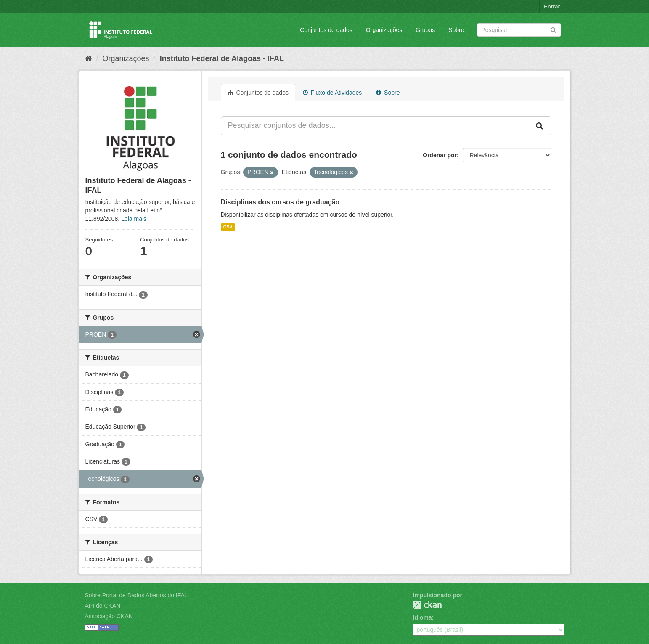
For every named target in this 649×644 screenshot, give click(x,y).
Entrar (552, 7)
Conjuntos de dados (326, 30)
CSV (228, 227)
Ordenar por (440, 155)
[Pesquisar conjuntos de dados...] (375, 126)
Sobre (456, 30)
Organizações (384, 30)
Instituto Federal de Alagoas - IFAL (222, 58)
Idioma (423, 617)
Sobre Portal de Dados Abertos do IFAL (136, 595)
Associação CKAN (109, 616)
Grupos (425, 30)
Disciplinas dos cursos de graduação (280, 202)
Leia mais (134, 219)
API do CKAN (103, 606)
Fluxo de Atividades (332, 93)
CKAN (427, 605)
